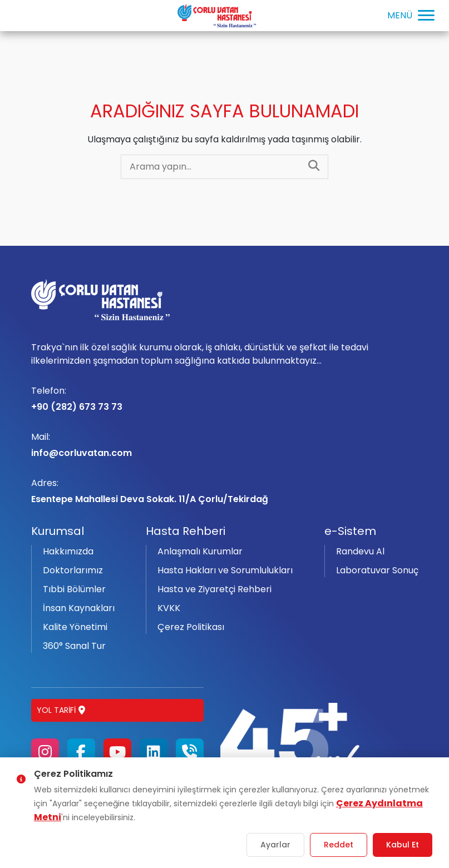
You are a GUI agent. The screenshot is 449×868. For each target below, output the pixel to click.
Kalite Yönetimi (75, 627)
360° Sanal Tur (74, 646)
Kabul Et (403, 845)
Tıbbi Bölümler (74, 589)
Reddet (339, 845)
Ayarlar (275, 845)
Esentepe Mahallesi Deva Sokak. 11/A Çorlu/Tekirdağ (225, 491)
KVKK (169, 608)
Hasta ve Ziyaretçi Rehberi (214, 589)
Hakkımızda (68, 551)
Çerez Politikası (191, 627)
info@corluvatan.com (225, 445)
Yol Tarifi (61, 710)
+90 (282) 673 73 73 (225, 399)
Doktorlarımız (73, 570)
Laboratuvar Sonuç (377, 570)
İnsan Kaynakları (79, 608)
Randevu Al (360, 551)
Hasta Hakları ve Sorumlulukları (225, 570)
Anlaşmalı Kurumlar (200, 551)
